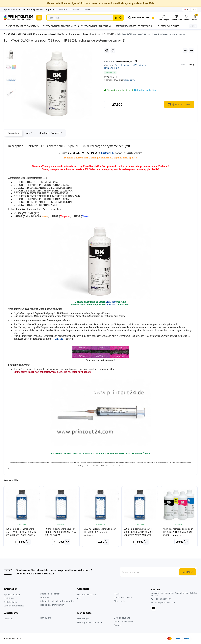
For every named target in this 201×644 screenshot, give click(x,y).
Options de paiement (33, 9)
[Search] (120, 18)
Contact (86, 9)
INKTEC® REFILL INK (87, 595)
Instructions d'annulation (52, 605)
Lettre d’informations (124, 621)
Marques (63, 9)
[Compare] (107, 51)
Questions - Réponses (50, 133)
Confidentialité (11, 602)
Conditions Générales (14, 606)
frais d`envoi (129, 80)
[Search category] (116, 18)
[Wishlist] (113, 51)
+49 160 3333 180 (161, 599)
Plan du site (46, 618)
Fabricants (9, 619)
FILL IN (117, 594)
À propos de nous (12, 9)
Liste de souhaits (122, 618)
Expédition (51, 9)
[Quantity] (107, 104)
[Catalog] (39, 18)
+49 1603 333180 (139, 18)
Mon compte (83, 619)
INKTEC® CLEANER (123, 597)
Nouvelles (75, 9)
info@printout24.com (163, 602)
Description (13, 133)
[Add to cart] (28, 542)
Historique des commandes (90, 622)
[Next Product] (191, 51)
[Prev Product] (185, 51)
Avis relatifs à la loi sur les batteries (57, 601)
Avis (29, 133)
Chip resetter (120, 601)
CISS (79, 598)
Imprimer (45, 597)
